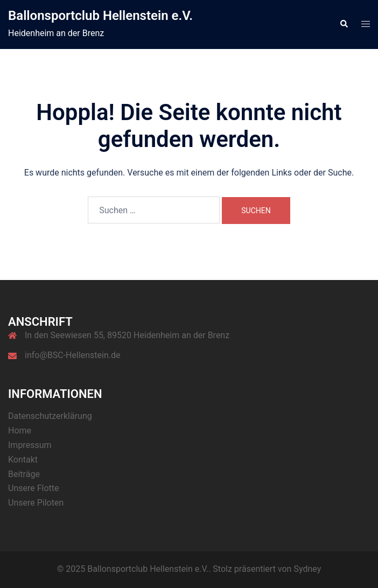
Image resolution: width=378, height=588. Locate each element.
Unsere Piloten (36, 503)
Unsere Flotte (34, 488)
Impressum (30, 445)
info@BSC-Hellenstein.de (73, 355)
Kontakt (23, 460)
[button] (344, 24)
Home (20, 430)
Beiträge (24, 474)
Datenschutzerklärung (50, 416)
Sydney (307, 569)
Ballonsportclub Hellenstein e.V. (100, 16)
